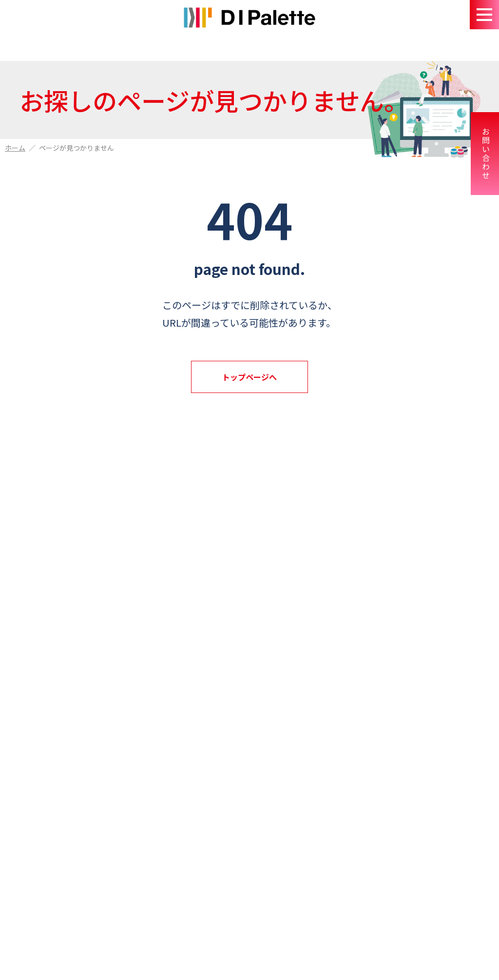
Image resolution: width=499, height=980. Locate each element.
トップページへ (249, 377)
